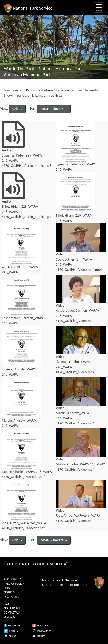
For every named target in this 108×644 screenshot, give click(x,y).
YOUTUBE (40, 625)
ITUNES (39, 636)
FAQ (6, 604)
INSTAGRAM (42, 631)
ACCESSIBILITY (13, 579)
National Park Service (60, 580)
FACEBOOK (12, 625)
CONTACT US (12, 612)
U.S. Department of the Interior (67, 585)
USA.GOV (10, 617)
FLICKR (10, 636)
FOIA (7, 588)
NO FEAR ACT (12, 608)
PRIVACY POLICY (14, 584)
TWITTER (12, 631)
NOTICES (9, 592)
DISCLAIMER (12, 597)
